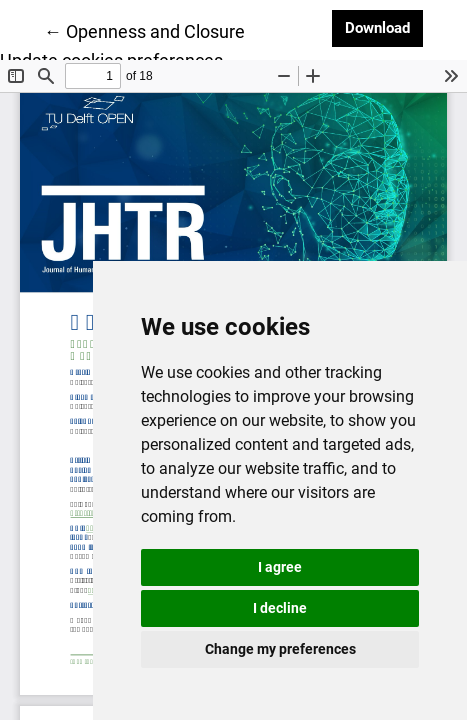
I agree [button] (280, 567)
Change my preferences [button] (280, 649)
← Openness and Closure (144, 30)
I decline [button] (280, 608)
